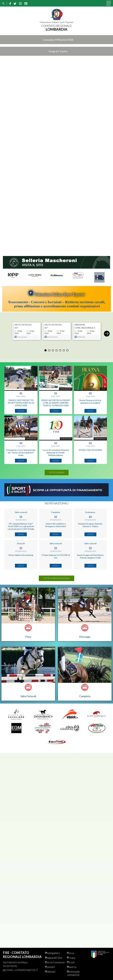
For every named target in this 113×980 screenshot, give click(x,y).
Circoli (74, 959)
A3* (16, 326)
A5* (46, 326)
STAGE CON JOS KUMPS (90, 448)
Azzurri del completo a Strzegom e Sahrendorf (56, 523)
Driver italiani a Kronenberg (21, 553)
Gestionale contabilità (76, 973)
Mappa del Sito (57, 954)
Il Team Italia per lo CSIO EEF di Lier (56, 555)
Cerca (74, 950)
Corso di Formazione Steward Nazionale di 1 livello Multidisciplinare (56, 451)
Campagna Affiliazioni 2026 (58, 40)
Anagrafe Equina (58, 51)
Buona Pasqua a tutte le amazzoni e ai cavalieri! (90, 400)
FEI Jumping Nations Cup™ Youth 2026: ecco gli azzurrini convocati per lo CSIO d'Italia (21, 525)
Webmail (53, 972)
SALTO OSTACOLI (23, 323)
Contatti (53, 967)
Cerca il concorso (53, 961)
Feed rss (75, 967)
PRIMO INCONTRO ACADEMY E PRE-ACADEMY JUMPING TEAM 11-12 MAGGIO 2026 (56, 401)
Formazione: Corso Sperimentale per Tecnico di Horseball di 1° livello (21, 451)
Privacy (74, 954)
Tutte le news (57, 471)
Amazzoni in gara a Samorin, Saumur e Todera (90, 523)
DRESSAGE (80, 323)
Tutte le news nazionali (57, 577)
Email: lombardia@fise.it (22, 967)
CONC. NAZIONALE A (85, 326)
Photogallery (55, 950)
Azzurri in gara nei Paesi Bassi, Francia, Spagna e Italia (90, 555)
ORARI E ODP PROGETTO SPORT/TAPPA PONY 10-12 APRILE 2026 (21, 401)
